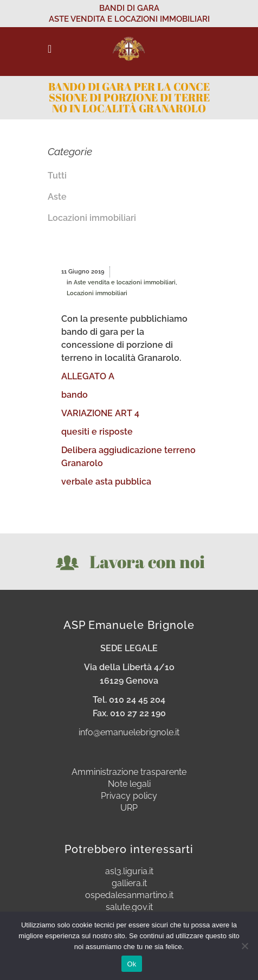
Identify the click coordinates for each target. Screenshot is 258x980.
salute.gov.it (129, 907)
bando (75, 395)
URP (129, 808)
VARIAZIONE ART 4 (100, 413)
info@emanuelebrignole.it (129, 732)
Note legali (129, 784)
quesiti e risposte (97, 432)
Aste (57, 197)
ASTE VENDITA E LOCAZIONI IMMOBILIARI (129, 19)
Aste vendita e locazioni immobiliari (125, 282)
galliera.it (129, 883)
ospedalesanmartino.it (129, 895)
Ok (131, 964)
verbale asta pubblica (106, 482)
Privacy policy (129, 796)
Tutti (57, 176)
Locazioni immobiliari (92, 218)
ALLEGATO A (88, 376)
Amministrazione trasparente (129, 772)
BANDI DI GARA (129, 8)
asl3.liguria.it (129, 871)
